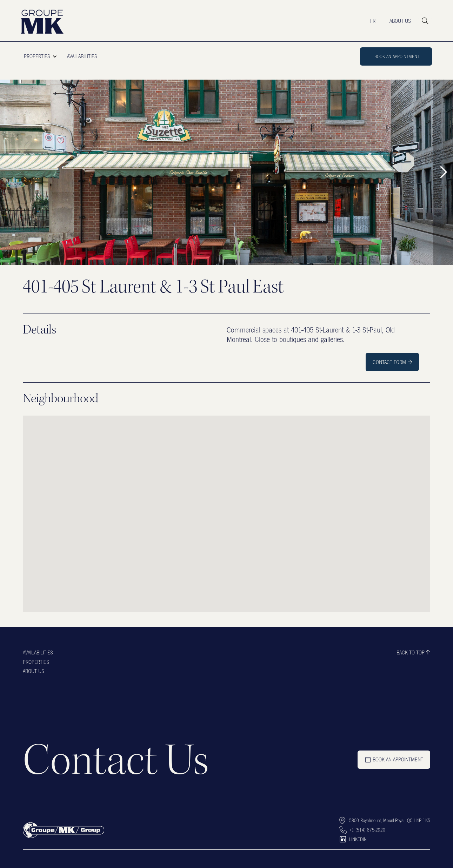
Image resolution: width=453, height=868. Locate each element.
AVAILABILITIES (82, 56)
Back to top (411, 652)
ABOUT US (400, 21)
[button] (43, 56)
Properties (36, 662)
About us (34, 671)
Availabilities (38, 652)
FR (373, 21)
